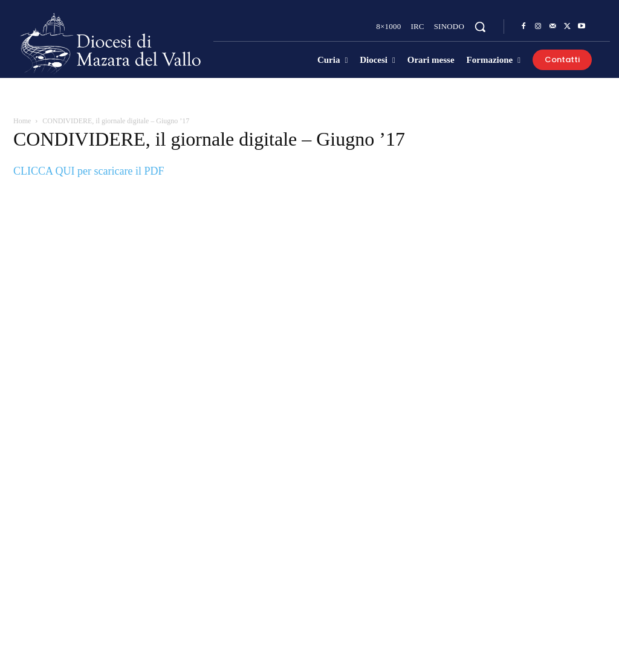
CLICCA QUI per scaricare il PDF (89, 171)
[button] (480, 27)
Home (22, 121)
